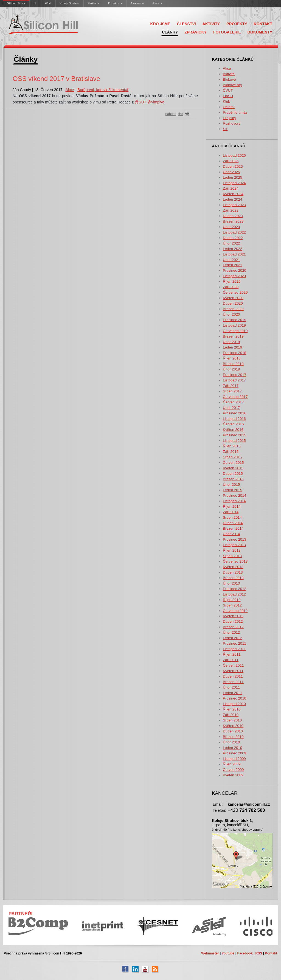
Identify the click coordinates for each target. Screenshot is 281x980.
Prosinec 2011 (234, 643)
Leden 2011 (232, 693)
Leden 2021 (232, 265)
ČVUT (228, 90)
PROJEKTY (237, 24)
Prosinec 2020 (234, 270)
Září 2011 (231, 660)
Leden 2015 (232, 490)
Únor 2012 (231, 632)
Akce (157, 3)
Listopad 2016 (234, 419)
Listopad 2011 (234, 649)
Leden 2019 (232, 347)
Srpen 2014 (232, 517)
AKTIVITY (211, 24)
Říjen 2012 (232, 600)
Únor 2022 (231, 243)
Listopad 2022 (234, 232)
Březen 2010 (233, 737)
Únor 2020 (231, 314)
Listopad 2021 (234, 254)
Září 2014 (231, 512)
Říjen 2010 (232, 709)
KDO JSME (160, 24)
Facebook (245, 953)
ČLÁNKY (170, 32)
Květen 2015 (233, 468)
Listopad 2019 (234, 325)
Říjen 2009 (232, 764)
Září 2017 (231, 386)
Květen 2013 (233, 567)
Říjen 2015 (232, 446)
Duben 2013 (233, 572)
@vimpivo (156, 102)
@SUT (140, 102)
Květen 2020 (233, 298)
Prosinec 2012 (234, 589)
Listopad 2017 (234, 380)
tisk (181, 114)
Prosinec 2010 (234, 698)
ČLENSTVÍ (186, 24)
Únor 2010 (231, 742)
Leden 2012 (232, 638)
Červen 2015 (233, 463)
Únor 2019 (231, 342)
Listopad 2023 (234, 205)
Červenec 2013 (235, 561)
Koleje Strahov (69, 3)
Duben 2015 (233, 474)
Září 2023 (231, 210)
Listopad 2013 (234, 545)
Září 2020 (231, 287)
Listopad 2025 (234, 155)
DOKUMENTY (260, 32)
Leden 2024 (232, 199)
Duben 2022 (233, 238)
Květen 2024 (233, 194)
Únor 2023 (231, 227)
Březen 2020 (233, 309)
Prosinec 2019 (234, 320)
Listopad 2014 (234, 501)
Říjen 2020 (232, 281)
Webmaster (210, 953)
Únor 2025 (231, 172)
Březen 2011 (233, 682)
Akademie (137, 3)
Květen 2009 (233, 775)
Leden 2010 (232, 748)
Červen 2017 (233, 402)
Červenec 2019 (235, 331)
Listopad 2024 (234, 183)
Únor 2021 (231, 260)
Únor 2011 (231, 687)
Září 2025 (231, 161)
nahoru (171, 114)
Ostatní (229, 107)
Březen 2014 (233, 528)
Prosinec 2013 (234, 539)
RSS (259, 953)
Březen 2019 (233, 336)
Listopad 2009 (234, 759)
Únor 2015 (231, 485)
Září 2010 (231, 715)
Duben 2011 (233, 676)
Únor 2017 (231, 408)
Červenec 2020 (235, 292)
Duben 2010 (233, 731)
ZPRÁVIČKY (196, 32)
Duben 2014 (233, 523)
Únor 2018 (231, 369)
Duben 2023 (233, 216)
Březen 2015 (233, 479)
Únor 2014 (231, 534)
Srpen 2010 (232, 720)
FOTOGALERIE (227, 32)
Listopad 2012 (234, 594)
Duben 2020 (233, 303)
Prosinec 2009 (234, 753)
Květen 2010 (233, 726)
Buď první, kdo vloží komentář (103, 90)
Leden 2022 (232, 249)
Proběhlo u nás (235, 112)
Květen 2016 (233, 430)
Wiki (48, 3)
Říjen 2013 (232, 550)
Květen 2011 (233, 671)
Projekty (115, 3)
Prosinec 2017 (234, 375)
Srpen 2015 (232, 457)
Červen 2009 (233, 770)
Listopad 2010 (234, 704)
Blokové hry (232, 85)
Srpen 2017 (232, 391)
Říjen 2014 (232, 506)
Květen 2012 (233, 616)
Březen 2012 (233, 627)
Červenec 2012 (235, 611)
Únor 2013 (231, 583)
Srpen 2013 (232, 556)
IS (35, 3)
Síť (225, 129)
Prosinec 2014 (234, 495)
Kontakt (271, 953)
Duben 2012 (233, 621)
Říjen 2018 (232, 358)
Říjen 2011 (232, 654)
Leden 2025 (232, 177)
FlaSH (228, 96)
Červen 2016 (233, 424)
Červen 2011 (233, 665)
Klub (227, 101)
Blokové (229, 79)
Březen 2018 (233, 364)
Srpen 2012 (232, 605)
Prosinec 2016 (234, 413)
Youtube (228, 953)
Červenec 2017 (235, 397)
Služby (94, 3)
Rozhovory (232, 123)
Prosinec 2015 (234, 435)
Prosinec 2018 (234, 353)
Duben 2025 (233, 166)
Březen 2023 (233, 221)
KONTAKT (263, 24)
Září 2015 (231, 452)
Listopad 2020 (234, 276)
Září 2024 (231, 188)
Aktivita (229, 74)
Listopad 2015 (234, 441)
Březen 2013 (233, 578)
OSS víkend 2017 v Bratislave (56, 79)
